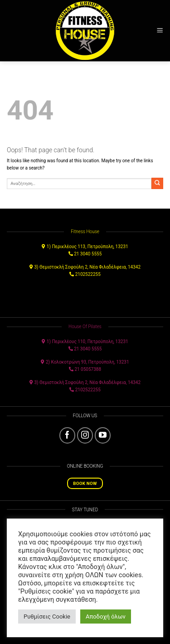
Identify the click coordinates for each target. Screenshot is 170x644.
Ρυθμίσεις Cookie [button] (47, 617)
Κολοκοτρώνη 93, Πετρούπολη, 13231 (90, 362)
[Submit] (157, 183)
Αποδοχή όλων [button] (106, 617)
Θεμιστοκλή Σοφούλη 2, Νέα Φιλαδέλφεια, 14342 (90, 267)
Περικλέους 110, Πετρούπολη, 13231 (90, 342)
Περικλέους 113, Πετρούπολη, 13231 (90, 247)
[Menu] (160, 30)
